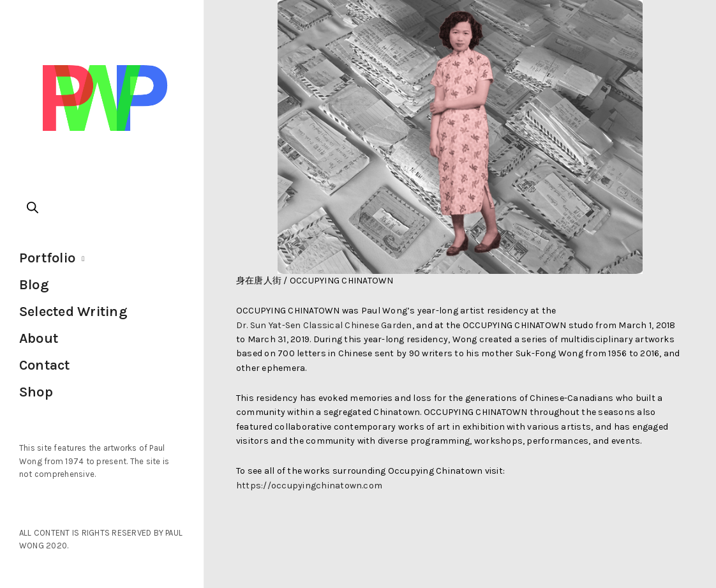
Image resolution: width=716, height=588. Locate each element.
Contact (45, 365)
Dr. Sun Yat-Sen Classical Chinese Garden (324, 325)
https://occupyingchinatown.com (309, 486)
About (39, 338)
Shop (36, 392)
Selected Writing (73, 312)
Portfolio (47, 258)
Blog (34, 285)
